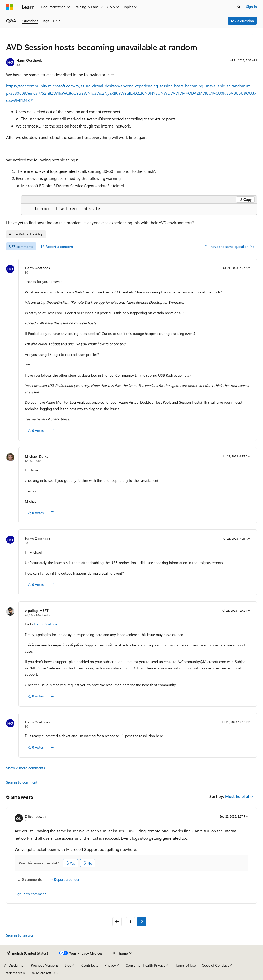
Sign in (251, 7)
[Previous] (117, 922)
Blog (68, 965)
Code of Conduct (215, 965)
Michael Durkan (38, 456)
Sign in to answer (20, 935)
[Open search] (239, 7)
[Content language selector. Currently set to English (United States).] (28, 953)
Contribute (90, 965)
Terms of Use (186, 965)
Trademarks (13, 973)
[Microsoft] (10, 7)
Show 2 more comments (26, 768)
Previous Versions (45, 965)
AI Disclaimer (14, 965)
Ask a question (242, 21)
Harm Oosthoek (29, 60)
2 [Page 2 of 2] (142, 922)
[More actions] (252, 34)
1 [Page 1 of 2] (130, 922)
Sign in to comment (22, 782)
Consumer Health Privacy (145, 965)
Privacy (110, 965)
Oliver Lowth (35, 816)
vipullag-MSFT (37, 610)
